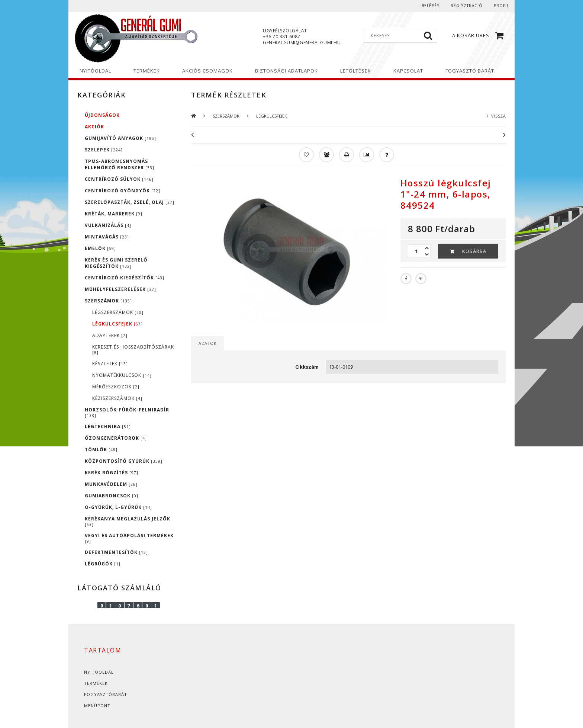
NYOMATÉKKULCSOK (122, 375)
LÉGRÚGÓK (103, 564)
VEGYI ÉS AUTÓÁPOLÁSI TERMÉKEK (129, 538)
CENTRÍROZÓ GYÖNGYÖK (123, 191)
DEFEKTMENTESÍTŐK (116, 552)
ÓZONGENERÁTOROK (116, 438)
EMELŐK (100, 248)
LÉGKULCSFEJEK (117, 324)
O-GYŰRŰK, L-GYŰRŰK (118, 507)
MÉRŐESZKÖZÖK (116, 387)
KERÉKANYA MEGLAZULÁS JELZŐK (128, 521)
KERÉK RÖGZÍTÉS (112, 473)
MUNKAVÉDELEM (111, 484)
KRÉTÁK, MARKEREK (114, 214)
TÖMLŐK (101, 450)
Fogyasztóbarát (106, 694)
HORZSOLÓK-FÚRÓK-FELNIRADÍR (127, 412)
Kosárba (474, 251)
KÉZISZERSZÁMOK (117, 398)
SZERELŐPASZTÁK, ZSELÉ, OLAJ (130, 202)
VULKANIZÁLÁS (108, 225)
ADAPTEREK (110, 335)
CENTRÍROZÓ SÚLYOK (119, 179)
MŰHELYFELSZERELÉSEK (120, 289)
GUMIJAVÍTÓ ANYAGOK (120, 138)
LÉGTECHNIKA (108, 426)
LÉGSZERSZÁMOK (118, 312)
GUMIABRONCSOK (112, 496)
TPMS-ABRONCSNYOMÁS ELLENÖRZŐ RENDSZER (120, 164)
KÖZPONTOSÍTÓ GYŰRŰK (124, 461)
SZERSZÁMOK (108, 301)
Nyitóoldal (99, 672)
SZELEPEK (104, 150)
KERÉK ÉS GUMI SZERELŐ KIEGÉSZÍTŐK (116, 263)
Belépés (431, 6)
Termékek (96, 683)
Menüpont (97, 705)
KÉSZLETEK (110, 364)
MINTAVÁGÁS (107, 237)
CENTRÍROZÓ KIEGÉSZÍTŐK (125, 278)
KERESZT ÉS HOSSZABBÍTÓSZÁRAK (133, 349)
